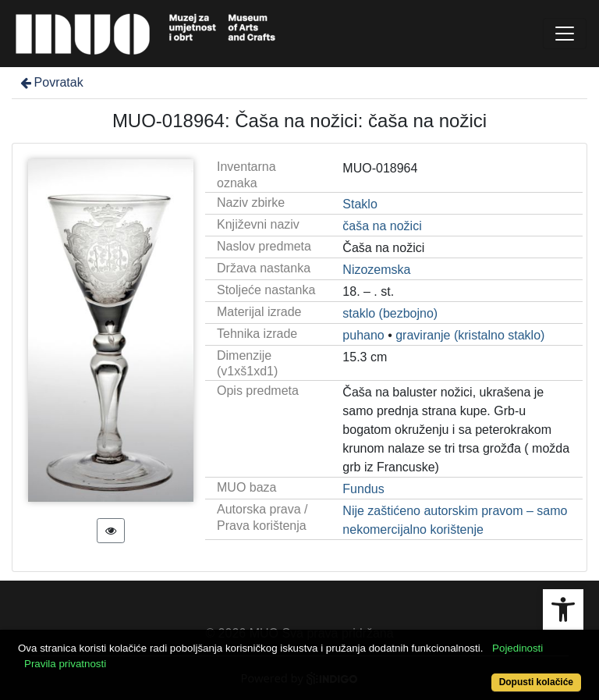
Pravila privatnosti (65, 664)
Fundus (363, 489)
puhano (363, 335)
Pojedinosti (517, 648)
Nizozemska (376, 270)
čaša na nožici (382, 226)
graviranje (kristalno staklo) (470, 335)
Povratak (51, 82)
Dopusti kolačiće (536, 682)
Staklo (360, 204)
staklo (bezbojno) (390, 313)
